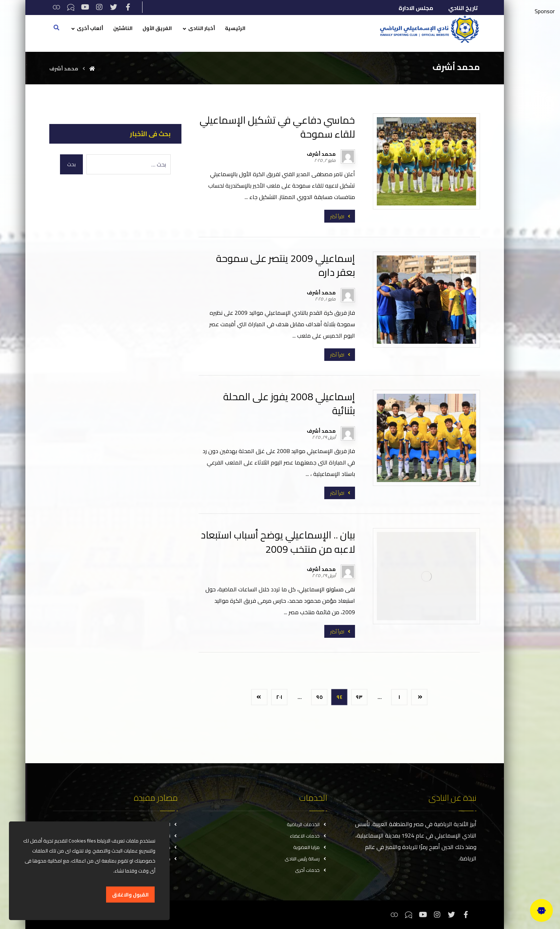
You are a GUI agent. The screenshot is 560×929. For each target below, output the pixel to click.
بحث (71, 164)
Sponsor (545, 11)
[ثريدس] (56, 7)
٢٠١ (279, 697)
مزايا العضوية (310, 847)
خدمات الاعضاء (309, 836)
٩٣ (359, 697)
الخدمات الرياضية (307, 824)
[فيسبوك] (128, 7)
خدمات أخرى (311, 870)
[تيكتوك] (71, 7)
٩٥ (319, 697)
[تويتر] (114, 7)
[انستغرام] (99, 7)
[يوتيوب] (85, 7)
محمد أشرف (321, 154)
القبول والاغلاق (130, 895)
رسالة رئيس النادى (306, 859)
